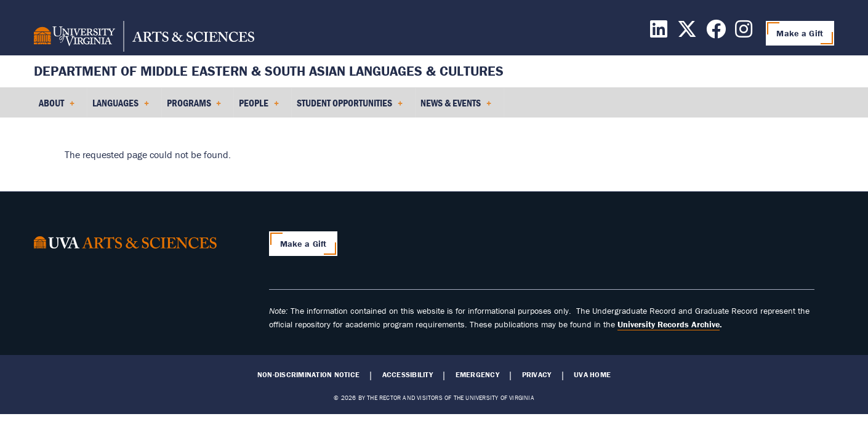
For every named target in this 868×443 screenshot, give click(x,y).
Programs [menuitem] (194, 107)
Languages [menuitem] (121, 107)
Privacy (537, 375)
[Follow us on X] (687, 33)
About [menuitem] (57, 107)
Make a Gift (800, 33)
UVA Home (592, 375)
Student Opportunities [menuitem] (350, 107)
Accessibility (408, 375)
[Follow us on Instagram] (744, 33)
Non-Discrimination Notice (308, 375)
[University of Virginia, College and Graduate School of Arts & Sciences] (144, 38)
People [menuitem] (259, 107)
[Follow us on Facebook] (716, 33)
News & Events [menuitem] (456, 107)
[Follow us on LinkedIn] (659, 33)
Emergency (477, 375)
